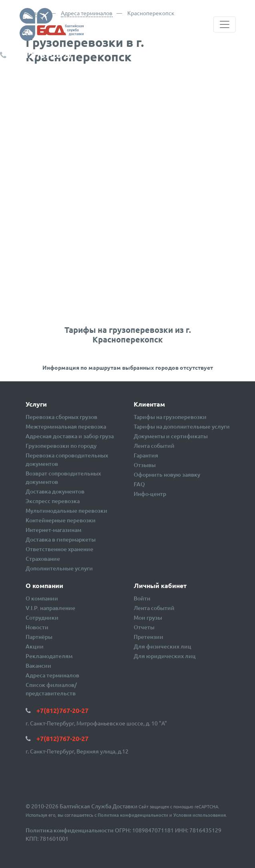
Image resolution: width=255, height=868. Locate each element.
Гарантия (146, 455)
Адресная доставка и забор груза (70, 436)
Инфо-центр (150, 494)
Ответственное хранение (59, 549)
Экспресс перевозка (53, 501)
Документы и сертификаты (171, 436)
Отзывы (145, 465)
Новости (37, 627)
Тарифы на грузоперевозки (170, 417)
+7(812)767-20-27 (40, 55)
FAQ (139, 484)
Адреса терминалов (87, 13)
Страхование (43, 559)
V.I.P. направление (50, 608)
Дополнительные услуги (59, 568)
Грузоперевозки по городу (61, 446)
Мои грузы (148, 617)
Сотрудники (42, 617)
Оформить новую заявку (167, 474)
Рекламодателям (49, 656)
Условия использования (200, 815)
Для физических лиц (163, 646)
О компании (42, 598)
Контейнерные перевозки (61, 520)
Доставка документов (55, 491)
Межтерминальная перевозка (66, 426)
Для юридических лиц (165, 656)
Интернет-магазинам (53, 530)
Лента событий (154, 446)
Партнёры (39, 637)
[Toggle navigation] (225, 24)
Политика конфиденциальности (133, 815)
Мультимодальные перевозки (66, 511)
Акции (35, 646)
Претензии (149, 637)
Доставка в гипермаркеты (61, 539)
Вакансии (38, 666)
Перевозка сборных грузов (61, 417)
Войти (142, 598)
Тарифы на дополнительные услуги (182, 426)
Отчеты (144, 627)
